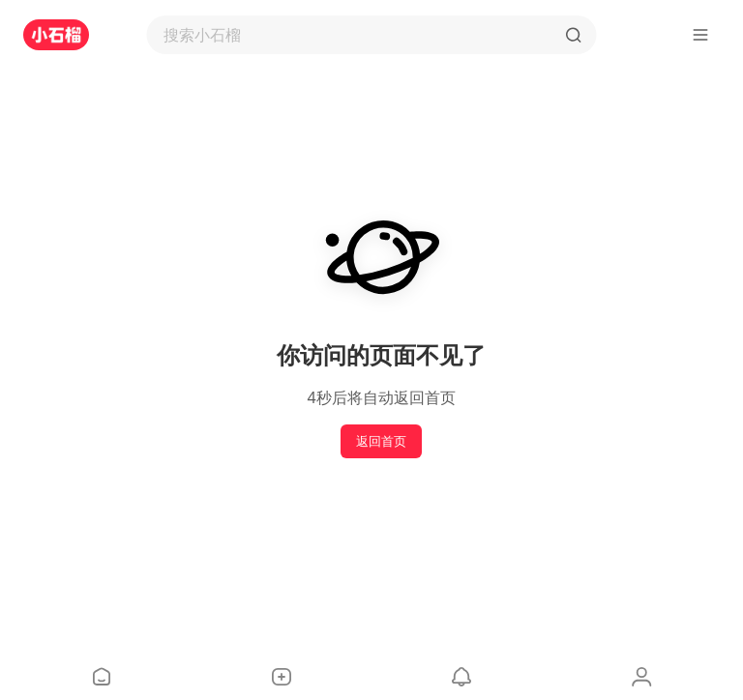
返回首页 (381, 441)
